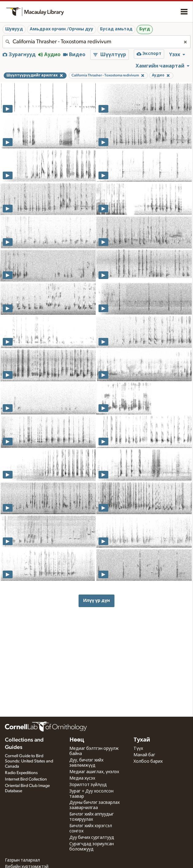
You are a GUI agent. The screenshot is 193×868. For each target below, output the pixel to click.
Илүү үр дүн (96, 601)
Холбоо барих (148, 761)
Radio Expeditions (21, 773)
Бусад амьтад (116, 29)
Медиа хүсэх (82, 778)
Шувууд (14, 29)
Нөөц (77, 740)
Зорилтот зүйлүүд (88, 785)
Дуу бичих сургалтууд (92, 838)
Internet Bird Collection (26, 779)
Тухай (142, 740)
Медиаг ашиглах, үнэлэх (94, 772)
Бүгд (145, 29)
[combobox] (96, 42)
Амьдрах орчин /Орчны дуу (62, 29)
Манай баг (144, 755)
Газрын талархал (22, 860)
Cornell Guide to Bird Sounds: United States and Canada (29, 761)
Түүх (138, 749)
